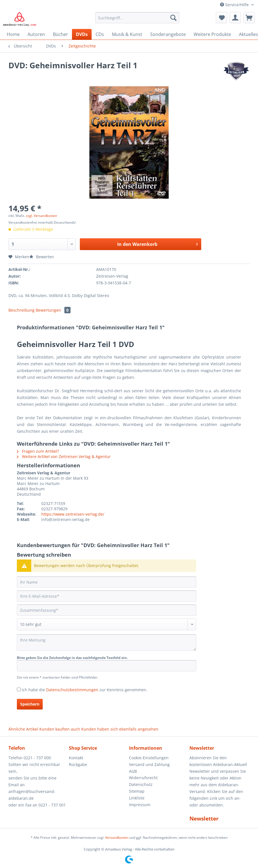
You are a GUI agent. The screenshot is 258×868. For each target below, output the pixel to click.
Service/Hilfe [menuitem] (235, 5)
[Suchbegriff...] (137, 18)
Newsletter (204, 819)
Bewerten (42, 257)
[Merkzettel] (221, 18)
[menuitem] (137, 20)
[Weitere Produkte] (212, 34)
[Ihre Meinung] (107, 642)
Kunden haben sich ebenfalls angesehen (120, 729)
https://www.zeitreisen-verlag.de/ (73, 514)
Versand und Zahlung (149, 764)
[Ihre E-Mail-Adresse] (107, 596)
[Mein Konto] (235, 18)
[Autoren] (36, 34)
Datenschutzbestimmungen (72, 690)
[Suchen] (173, 18)
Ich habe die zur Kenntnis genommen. (84, 690)
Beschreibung (21, 310)
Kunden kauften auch (60, 729)
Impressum (140, 805)
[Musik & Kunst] (127, 34)
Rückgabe (78, 764)
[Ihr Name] (107, 582)
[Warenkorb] (249, 18)
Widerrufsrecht (143, 778)
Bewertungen (53, 310)
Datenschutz (141, 784)
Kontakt (76, 758)
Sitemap (137, 791)
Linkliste (137, 798)
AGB (133, 771)
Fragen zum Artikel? (38, 451)
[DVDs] (82, 34)
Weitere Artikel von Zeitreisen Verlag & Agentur (64, 456)
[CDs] (100, 34)
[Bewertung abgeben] (107, 624)
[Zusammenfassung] (107, 610)
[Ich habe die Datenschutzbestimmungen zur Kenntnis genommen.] (19, 689)
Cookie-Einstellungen (149, 758)
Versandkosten (117, 838)
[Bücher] (60, 34)
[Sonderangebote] (168, 34)
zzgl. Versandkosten (41, 216)
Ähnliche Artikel (23, 729)
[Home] (13, 34)
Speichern (30, 704)
